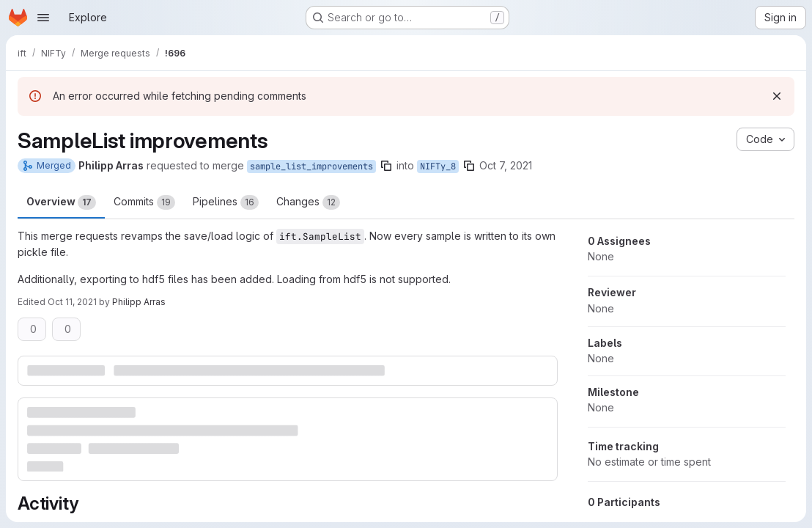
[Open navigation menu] (43, 18)
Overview (61, 202)
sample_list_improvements (311, 166)
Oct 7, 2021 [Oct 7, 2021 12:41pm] (506, 165)
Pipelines (226, 202)
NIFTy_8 (438, 166)
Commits (144, 202)
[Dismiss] (777, 96)
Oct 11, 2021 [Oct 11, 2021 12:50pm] (72, 302)
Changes (308, 202)
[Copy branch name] (386, 166)
